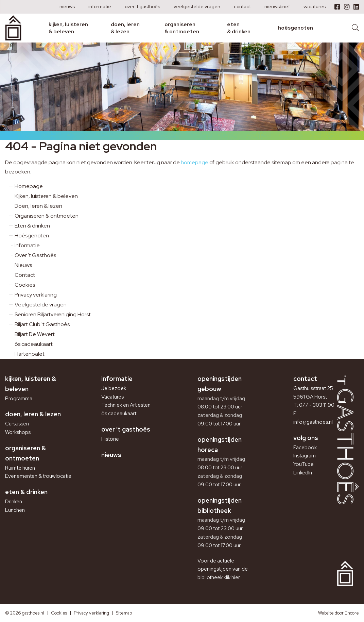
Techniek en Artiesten (126, 405)
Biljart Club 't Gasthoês (42, 324)
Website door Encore (339, 613)
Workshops (18, 432)
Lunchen (15, 510)
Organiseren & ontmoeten (182, 28)
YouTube (304, 464)
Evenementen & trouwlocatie (38, 476)
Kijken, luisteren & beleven (68, 28)
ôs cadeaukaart (34, 344)
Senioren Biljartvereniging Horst (53, 314)
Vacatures (315, 6)
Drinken (14, 502)
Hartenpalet (30, 354)
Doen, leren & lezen (125, 28)
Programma (19, 399)
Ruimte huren (20, 468)
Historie (110, 439)
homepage (195, 162)
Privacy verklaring (36, 295)
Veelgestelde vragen (197, 6)
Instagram (305, 456)
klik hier (232, 577)
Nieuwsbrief (277, 6)
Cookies (25, 285)
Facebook (305, 448)
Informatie (100, 6)
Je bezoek (114, 388)
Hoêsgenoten (296, 28)
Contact (242, 6)
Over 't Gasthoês (142, 6)
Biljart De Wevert (35, 334)
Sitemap (124, 613)
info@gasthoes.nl (313, 422)
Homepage (29, 186)
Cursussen (17, 424)
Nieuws (67, 6)
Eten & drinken (239, 28)
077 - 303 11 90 (317, 405)
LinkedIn (303, 473)
